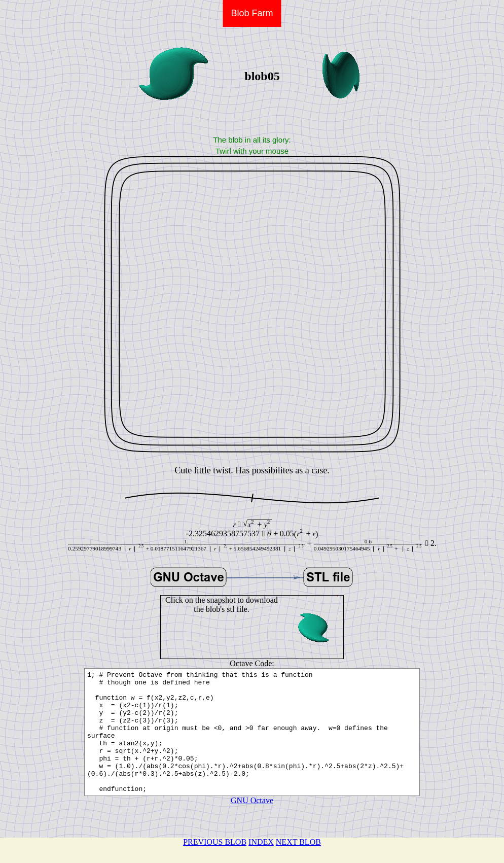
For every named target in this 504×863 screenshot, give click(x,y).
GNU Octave (252, 825)
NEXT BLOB (298, 842)
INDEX (261, 842)
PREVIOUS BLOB (215, 842)
